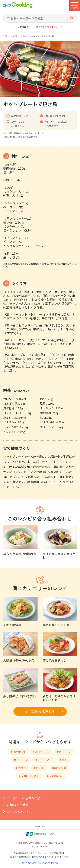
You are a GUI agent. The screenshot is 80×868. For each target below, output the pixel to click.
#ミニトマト (44, 760)
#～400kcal (55, 776)
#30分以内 (18, 752)
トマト (48, 27)
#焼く (64, 760)
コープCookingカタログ (24, 798)
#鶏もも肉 (59, 768)
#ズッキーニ (41, 752)
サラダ (39, 27)
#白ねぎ (21, 768)
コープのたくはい (19, 812)
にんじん (58, 27)
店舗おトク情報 (18, 805)
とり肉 (24, 36)
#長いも (39, 768)
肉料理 (14, 36)
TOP (5, 36)
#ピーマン (64, 752)
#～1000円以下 (29, 776)
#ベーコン (21, 760)
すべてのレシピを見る (40, 711)
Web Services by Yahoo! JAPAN (40, 863)
